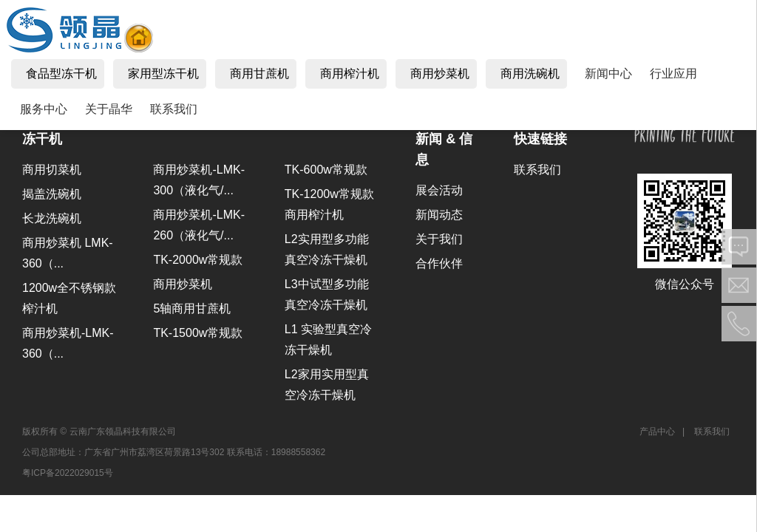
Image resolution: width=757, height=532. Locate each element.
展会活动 (439, 190)
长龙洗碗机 (52, 218)
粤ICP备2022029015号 (68, 473)
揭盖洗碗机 (52, 194)
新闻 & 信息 (444, 149)
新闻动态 (439, 215)
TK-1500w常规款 (198, 333)
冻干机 (42, 139)
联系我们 (537, 170)
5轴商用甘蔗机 (192, 308)
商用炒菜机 (183, 284)
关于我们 (439, 239)
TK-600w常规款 (326, 170)
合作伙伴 (439, 263)
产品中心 (657, 432)
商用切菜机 (52, 170)
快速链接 (540, 139)
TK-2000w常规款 (198, 260)
